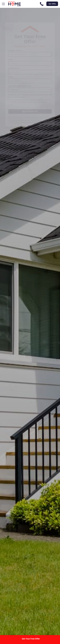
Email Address (14, 58)
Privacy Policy (35, 112)
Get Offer (52, 4)
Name (11, 49)
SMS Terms (46, 112)
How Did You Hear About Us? (19, 76)
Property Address (15, 40)
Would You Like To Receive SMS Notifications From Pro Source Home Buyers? (30, 86)
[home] (14, 4)
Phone (11, 67)
